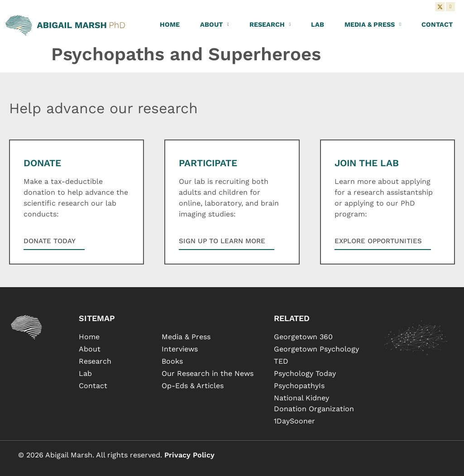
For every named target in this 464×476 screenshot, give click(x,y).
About (215, 24)
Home (170, 24)
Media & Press (373, 24)
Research (270, 24)
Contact (437, 24)
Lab (318, 24)
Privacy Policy (189, 455)
